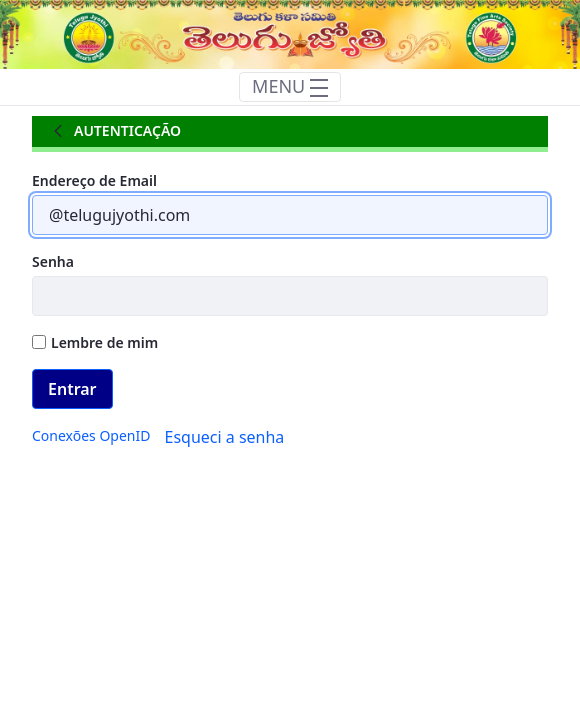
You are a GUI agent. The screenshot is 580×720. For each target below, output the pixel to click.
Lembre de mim (95, 342)
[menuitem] (91, 435)
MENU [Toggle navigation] (290, 86)
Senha (53, 261)
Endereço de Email (94, 180)
